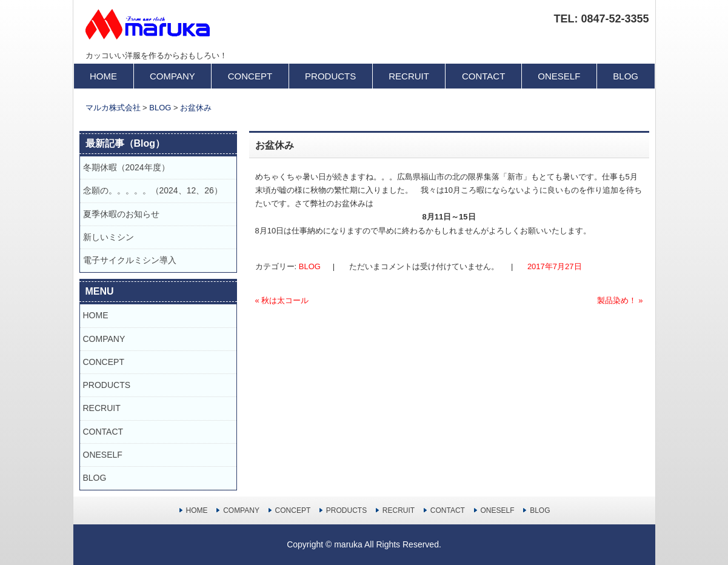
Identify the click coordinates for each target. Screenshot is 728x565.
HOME (103, 76)
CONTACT (483, 76)
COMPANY (172, 76)
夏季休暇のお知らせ (125, 214)
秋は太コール (282, 300)
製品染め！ (620, 300)
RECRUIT (409, 76)
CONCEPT (250, 76)
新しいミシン (109, 237)
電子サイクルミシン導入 (130, 260)
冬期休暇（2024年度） (126, 167)
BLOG (626, 76)
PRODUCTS (330, 76)
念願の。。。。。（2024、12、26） (153, 190)
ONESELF (559, 76)
